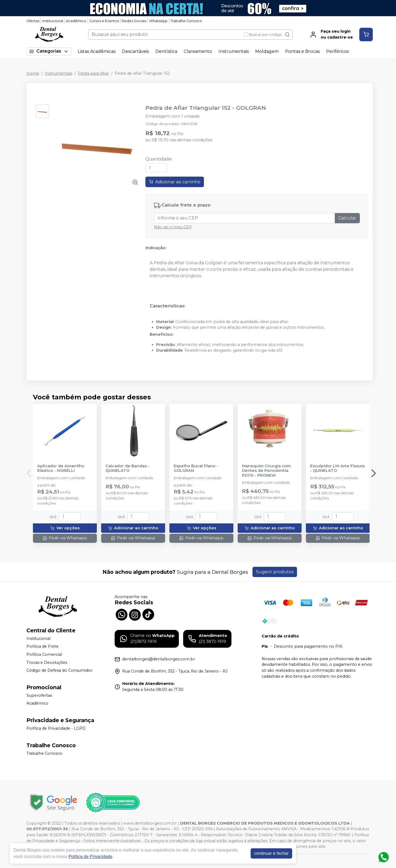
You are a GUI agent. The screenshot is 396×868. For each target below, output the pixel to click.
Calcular (347, 218)
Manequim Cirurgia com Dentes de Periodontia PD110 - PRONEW (266, 471)
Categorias (49, 51)
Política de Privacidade (91, 857)
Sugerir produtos (275, 572)
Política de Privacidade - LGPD (56, 728)
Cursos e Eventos (104, 21)
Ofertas (33, 21)
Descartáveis (135, 51)
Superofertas (39, 695)
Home (33, 73)
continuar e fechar (271, 853)
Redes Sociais (134, 21)
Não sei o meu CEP (173, 227)
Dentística (166, 51)
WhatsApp (158, 21)
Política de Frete (42, 647)
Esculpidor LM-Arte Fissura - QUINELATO (337, 468)
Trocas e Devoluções (47, 663)
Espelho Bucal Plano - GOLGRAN (196, 468)
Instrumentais (234, 51)
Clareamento (198, 51)
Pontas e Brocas (302, 51)
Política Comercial (44, 654)
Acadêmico (76, 21)
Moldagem (267, 51)
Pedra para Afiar (93, 73)
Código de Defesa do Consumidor (59, 670)
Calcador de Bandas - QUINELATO (127, 468)
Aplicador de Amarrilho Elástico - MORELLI (61, 468)
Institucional (53, 21)
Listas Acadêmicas (97, 51)
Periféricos (337, 51)
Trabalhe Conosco (186, 21)
